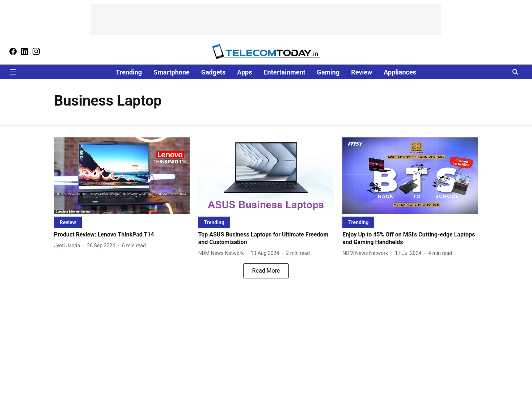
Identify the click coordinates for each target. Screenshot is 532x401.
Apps (244, 72)
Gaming (328, 72)
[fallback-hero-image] (122, 176)
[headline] (122, 235)
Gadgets (213, 72)
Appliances (400, 72)
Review (362, 72)
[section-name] (68, 222)
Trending (129, 72)
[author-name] (68, 246)
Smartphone (172, 72)
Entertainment (284, 72)
